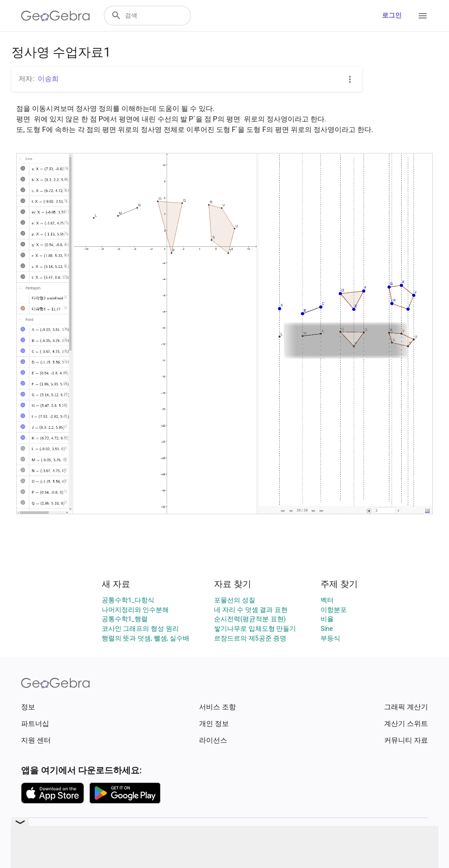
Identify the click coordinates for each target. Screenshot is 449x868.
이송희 (48, 79)
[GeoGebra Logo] (55, 16)
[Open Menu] (423, 16)
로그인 (392, 16)
